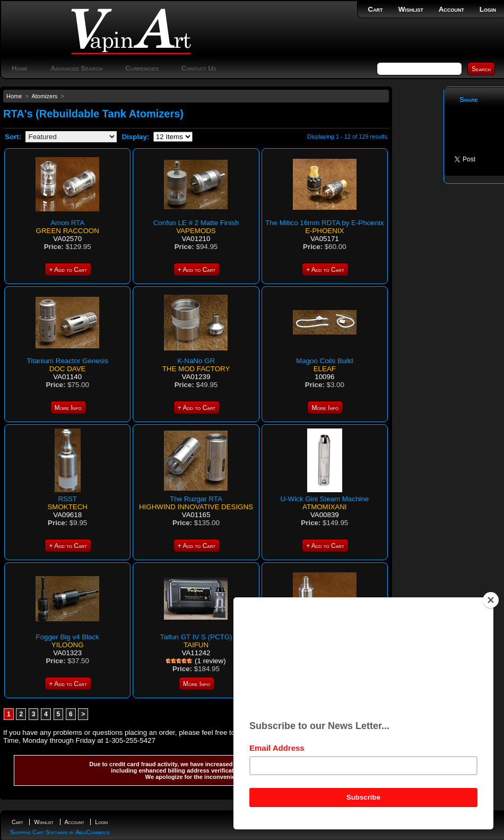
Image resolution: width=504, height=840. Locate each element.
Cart (376, 9)
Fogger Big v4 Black (68, 637)
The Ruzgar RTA (196, 499)
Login (488, 9)
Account (451, 9)
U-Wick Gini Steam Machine (325, 499)
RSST (67, 499)
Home (20, 68)
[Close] (491, 600)
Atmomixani (324, 507)
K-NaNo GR (196, 361)
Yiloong (68, 645)
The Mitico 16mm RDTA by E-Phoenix (324, 223)
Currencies (142, 68)
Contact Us (199, 68)
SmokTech (67, 507)
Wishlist (411, 9)
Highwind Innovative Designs (196, 507)
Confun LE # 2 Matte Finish (196, 223)
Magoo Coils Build (324, 361)
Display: (136, 137)
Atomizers (44, 96)
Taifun (196, 645)
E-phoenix (324, 231)
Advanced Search (76, 68)
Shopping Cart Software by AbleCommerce (60, 832)
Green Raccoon (68, 231)
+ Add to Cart (68, 270)
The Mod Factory (196, 369)
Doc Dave (68, 369)
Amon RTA (67, 223)
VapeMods (196, 231)
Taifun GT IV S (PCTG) (196, 637)
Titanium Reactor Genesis (67, 361)
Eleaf (325, 369)
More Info (68, 408)
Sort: (13, 137)
